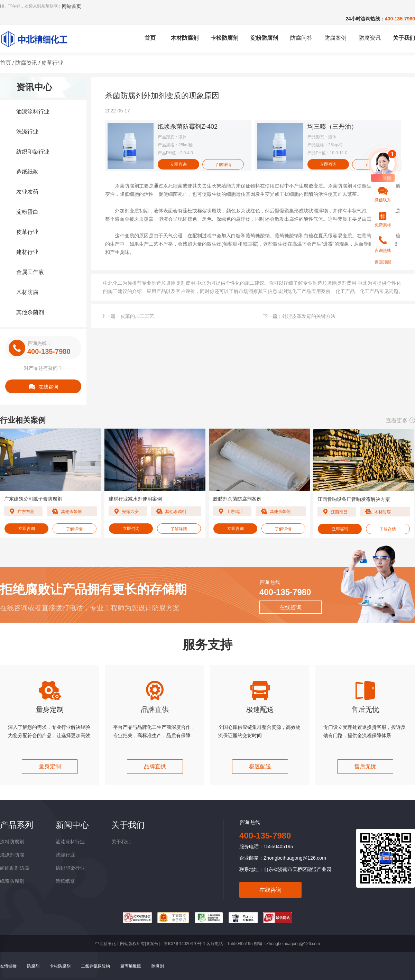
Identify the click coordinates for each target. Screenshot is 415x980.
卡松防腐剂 (224, 38)
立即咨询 (178, 164)
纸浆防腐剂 (12, 881)
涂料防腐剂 (12, 842)
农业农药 (27, 192)
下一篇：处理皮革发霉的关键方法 (299, 316)
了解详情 (223, 165)
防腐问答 (301, 38)
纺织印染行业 (33, 152)
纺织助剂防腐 (15, 868)
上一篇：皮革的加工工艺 (128, 316)
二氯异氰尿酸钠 (95, 966)
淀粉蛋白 (27, 212)
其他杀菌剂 (30, 312)
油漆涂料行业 (33, 112)
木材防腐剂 (185, 38)
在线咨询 (43, 387)
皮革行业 (52, 63)
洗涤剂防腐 (12, 855)
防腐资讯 (370, 38)
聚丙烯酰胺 (131, 966)
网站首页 (72, 6)
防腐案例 (335, 38)
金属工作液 (30, 272)
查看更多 (400, 420)
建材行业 (27, 252)
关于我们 (404, 38)
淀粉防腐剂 (264, 38)
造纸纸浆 (27, 172)
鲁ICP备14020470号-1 (185, 944)
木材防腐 (27, 292)
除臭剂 (158, 966)
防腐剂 (33, 966)
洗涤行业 (27, 132)
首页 (150, 38)
